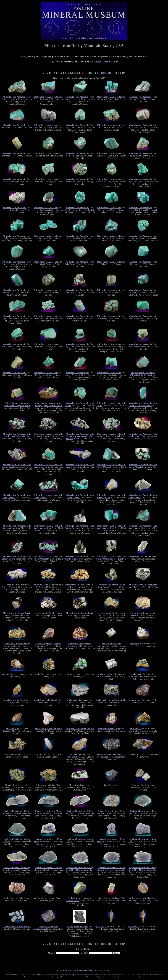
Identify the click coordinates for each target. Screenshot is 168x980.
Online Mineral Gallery (106, 62)
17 (115, 73)
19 (124, 73)
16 (110, 73)
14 (101, 73)
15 (105, 73)
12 (91, 73)
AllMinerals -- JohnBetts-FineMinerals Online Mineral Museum (84, 970)
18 (120, 73)
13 (96, 73)
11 (87, 73)
